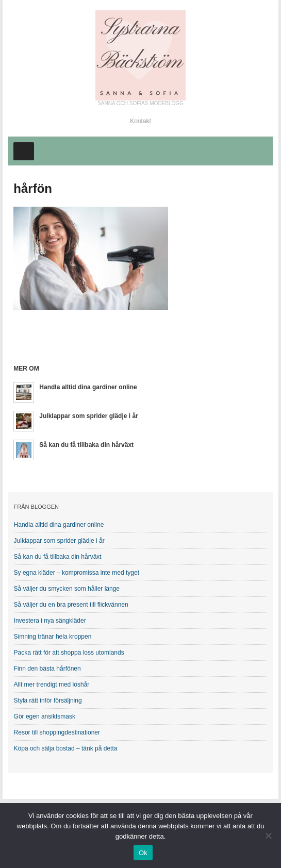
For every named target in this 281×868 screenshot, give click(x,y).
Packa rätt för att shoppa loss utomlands (69, 653)
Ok (143, 853)
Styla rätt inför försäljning (48, 700)
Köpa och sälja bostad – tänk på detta (66, 748)
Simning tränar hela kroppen (53, 637)
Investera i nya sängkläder (50, 621)
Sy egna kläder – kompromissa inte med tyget (77, 573)
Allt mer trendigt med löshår (52, 685)
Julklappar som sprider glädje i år (88, 416)
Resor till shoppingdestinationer (57, 732)
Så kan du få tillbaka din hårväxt (86, 445)
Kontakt (140, 121)
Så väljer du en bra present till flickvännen (71, 605)
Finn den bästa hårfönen (47, 669)
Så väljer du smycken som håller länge (67, 589)
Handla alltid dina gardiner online (88, 387)
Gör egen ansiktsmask (45, 716)
